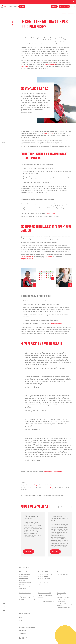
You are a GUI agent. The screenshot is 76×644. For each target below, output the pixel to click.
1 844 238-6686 (13, 6)
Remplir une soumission (46, 601)
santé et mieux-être (50, 65)
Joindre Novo (22, 633)
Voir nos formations (45, 583)
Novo (21, 618)
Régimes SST (23, 572)
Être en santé (25, 67)
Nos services (24, 567)
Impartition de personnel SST (65, 597)
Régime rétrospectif (64, 7)
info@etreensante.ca (27, 259)
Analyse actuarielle (24, 578)
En (72, 6)
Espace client (22, 580)
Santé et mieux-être (25, 593)
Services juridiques (63, 572)
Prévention (22, 585)
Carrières (22, 621)
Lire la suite (28, 551)
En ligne (36, 485)
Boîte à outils (22, 630)
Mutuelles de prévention (25, 574)
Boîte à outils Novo (37, 2)
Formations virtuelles (43, 576)
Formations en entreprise (44, 578)
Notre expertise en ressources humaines (45, 596)
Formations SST (43, 572)
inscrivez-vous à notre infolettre (53, 472)
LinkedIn (64, 13)
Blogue (21, 624)
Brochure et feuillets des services (27, 627)
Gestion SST (61, 599)
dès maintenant (51, 213)
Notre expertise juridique (63, 574)
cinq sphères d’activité (56, 323)
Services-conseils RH (44, 593)
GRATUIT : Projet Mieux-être (25, 599)
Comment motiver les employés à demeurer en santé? (59, 518)
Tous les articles (65, 507)
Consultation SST (62, 601)
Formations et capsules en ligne (45, 574)
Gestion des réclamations (25, 583)
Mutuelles (22, 7)
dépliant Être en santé (27, 257)
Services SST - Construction (61, 594)
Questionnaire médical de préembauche (25, 587)
